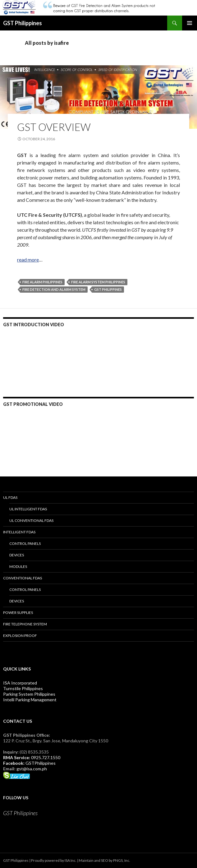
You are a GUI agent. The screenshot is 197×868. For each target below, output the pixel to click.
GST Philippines (23, 23)
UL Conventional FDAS (31, 520)
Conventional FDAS (23, 578)
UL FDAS (10, 497)
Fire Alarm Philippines (42, 282)
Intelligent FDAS (19, 532)
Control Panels (25, 543)
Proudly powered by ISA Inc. (54, 860)
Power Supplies (18, 613)
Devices (17, 555)
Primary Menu (190, 23)
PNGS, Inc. (122, 860)
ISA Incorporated (20, 683)
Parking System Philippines (29, 694)
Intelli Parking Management (30, 700)
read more (28, 260)
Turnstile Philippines (23, 688)
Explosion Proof (20, 636)
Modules (18, 566)
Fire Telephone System (25, 624)
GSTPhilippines (41, 763)
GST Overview (54, 127)
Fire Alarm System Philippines (98, 282)
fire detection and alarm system (54, 289)
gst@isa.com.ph (32, 769)
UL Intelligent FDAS (28, 509)
